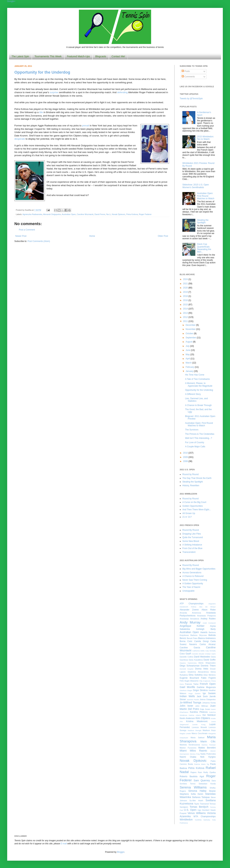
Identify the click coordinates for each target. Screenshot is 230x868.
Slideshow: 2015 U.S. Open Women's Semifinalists (196, 186)
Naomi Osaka (188, 757)
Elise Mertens (210, 675)
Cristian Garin (210, 654)
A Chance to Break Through (198, 405)
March (189, 363)
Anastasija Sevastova (189, 619)
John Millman (202, 706)
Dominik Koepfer (187, 669)
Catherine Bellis (198, 651)
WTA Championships (205, 816)
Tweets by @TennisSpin (191, 99)
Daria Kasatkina (196, 660)
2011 (186, 321)
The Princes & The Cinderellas (200, 434)
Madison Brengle (195, 730)
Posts (186, 71)
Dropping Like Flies (192, 534)
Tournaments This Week (48, 56)
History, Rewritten (191, 486)
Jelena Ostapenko (208, 699)
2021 (186, 284)
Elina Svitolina (196, 675)
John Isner (186, 706)
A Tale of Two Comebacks (197, 379)
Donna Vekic (202, 669)
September (191, 338)
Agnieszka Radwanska (32, 214)
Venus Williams (197, 813)
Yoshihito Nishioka (202, 820)
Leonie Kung (199, 724)
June (188, 350)
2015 (186, 305)
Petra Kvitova (132, 214)
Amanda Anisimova (190, 613)
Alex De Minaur (207, 607)
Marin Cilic (208, 741)
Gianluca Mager (186, 690)
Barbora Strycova (199, 635)
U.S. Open (190, 810)
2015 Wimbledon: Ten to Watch (205, 138)
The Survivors (192, 430)
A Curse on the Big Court (194, 502)
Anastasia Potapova (206, 616)
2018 (186, 296)
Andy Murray (190, 622)
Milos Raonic (199, 751)
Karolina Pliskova (199, 712)
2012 (186, 317)
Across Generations (192, 573)
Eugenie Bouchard (189, 678)
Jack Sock (202, 696)
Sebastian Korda (207, 784)
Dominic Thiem (208, 666)
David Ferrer (100, 214)
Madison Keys (209, 730)
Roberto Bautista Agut (192, 776)
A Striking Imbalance (192, 545)
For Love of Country (195, 442)
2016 (186, 300)
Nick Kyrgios (208, 757)
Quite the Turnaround (193, 537)
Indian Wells (187, 696)
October (190, 333)
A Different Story (193, 394)
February (190, 367)
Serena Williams (193, 787)
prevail (86, 126)
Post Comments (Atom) (39, 241)
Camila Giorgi (201, 641)
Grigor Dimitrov (200, 690)
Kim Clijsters (203, 718)
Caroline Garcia (190, 648)
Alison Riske (209, 610)
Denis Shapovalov (207, 663)
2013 (186, 313)
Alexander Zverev (189, 610)
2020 (186, 288)
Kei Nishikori (209, 715)
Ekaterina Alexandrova (198, 672)
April (188, 359)
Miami (183, 751)
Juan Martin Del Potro (198, 707)
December (191, 325)
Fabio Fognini (208, 678)
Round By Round (191, 530)
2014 (186, 309)
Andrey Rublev (208, 619)
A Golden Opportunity (193, 584)
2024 (186, 279)
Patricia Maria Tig (202, 764)
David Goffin (210, 660)
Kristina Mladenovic (197, 721)
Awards (204, 632)
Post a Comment (27, 230)
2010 (186, 453)
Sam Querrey (202, 780)
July (188, 346)
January (190, 371)
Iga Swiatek (209, 693)
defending (122, 92)
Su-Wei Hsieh (196, 801)
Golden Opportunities (193, 506)
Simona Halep (197, 791)
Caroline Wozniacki (85, 214)
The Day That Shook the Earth (197, 478)
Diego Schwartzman (190, 666)
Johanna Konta (209, 703)
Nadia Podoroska (208, 754)
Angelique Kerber (192, 626)
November (191, 329)
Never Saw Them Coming (195, 580)
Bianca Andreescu (207, 638)
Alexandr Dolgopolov (52, 214)
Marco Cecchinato (200, 733)
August (189, 342)
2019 (186, 292)
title (41, 112)
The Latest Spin (20, 56)
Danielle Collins (187, 657)
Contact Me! (118, 56)
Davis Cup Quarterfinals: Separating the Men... (204, 248)
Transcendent (189, 552)
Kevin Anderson (187, 718)
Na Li (108, 214)
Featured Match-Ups (79, 56)
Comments (188, 77)
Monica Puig (195, 754)
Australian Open (69, 214)
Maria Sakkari (198, 738)
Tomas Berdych (199, 807)
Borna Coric (186, 641)
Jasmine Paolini (193, 700)
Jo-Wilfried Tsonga (190, 703)
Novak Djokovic (118, 214)
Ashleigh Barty (206, 629)
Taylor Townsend (201, 804)
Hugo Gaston (194, 693)
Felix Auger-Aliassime (189, 681)
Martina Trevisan (209, 745)
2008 (186, 461)
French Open (208, 684)
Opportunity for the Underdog (42, 72)
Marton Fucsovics (188, 748)
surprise (54, 92)
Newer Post (21, 236)
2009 (186, 457)
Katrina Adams (195, 715)
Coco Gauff (185, 654)
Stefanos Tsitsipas (201, 797)
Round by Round (190, 474)
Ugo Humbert (203, 810)
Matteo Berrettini (207, 748)
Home (92, 236)
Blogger (121, 852)
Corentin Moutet (198, 654)
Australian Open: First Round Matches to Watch (206, 196)
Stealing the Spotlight (203, 221)
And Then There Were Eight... (197, 510)
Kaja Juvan (205, 709)
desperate (20, 139)
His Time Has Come (195, 375)
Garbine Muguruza (206, 687)
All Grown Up (189, 513)
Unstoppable (188, 591)
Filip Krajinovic (205, 681)
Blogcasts (101, 56)
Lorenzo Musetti (199, 727)
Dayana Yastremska (188, 663)
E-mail (64, 844)
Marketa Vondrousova (190, 745)
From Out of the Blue (192, 548)
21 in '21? (187, 517)
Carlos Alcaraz (208, 644)
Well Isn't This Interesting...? (199, 438)
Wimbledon (186, 820)
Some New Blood (191, 541)
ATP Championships (192, 604)
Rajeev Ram (196, 772)
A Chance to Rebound (193, 576)
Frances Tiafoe (192, 684)
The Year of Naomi (191, 587)
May (188, 354)
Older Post (163, 236)
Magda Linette (185, 733)
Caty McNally (210, 651)
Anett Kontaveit (209, 623)
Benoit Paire (192, 638)
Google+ (11, 1)
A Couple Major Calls (195, 447)
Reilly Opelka (210, 772)
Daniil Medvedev (202, 657)
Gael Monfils (187, 687)
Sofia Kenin (197, 794)
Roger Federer (145, 214)
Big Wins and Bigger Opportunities (199, 569)
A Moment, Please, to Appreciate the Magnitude (199, 384)
